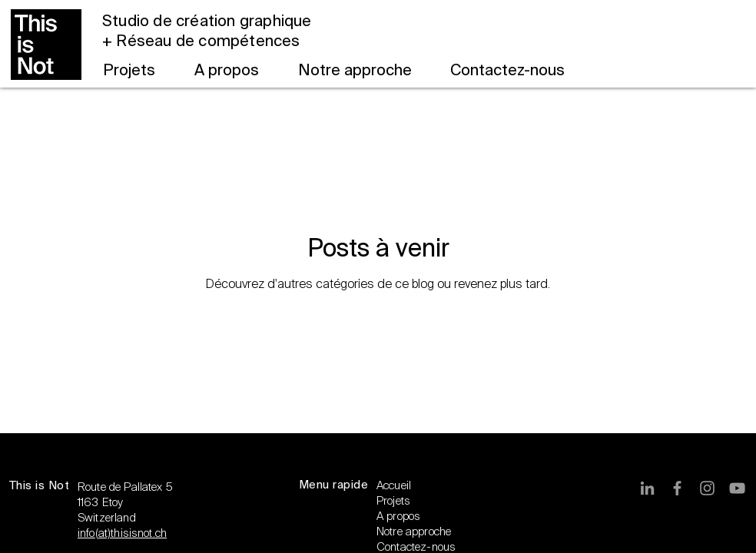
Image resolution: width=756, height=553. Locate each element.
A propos (398, 516)
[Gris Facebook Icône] (677, 488)
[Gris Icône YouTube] (737, 488)
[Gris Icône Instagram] (707, 488)
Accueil (394, 485)
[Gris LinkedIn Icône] (647, 488)
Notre (391, 531)
